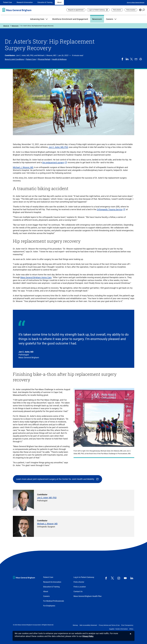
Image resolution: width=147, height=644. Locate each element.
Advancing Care (39, 19)
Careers (111, 19)
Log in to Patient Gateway (97, 10)
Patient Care (7, 2)
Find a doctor (117, 10)
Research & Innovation (25, 2)
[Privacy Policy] (88, 636)
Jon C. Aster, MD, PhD (58, 147)
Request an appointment (76, 10)
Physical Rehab (44, 59)
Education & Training (45, 2)
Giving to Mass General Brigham (136, 3)
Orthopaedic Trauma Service (110, 209)
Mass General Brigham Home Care (36, 277)
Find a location (131, 10)
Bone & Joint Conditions (14, 59)
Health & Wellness (59, 59)
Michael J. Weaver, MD (23, 167)
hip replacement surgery (53, 162)
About (59, 2)
